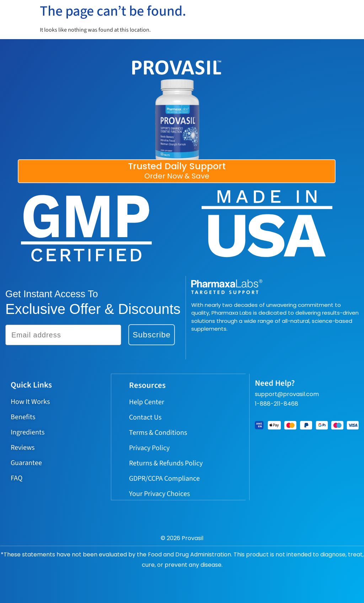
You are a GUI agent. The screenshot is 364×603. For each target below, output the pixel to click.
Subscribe (152, 335)
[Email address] (63, 335)
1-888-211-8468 (277, 404)
